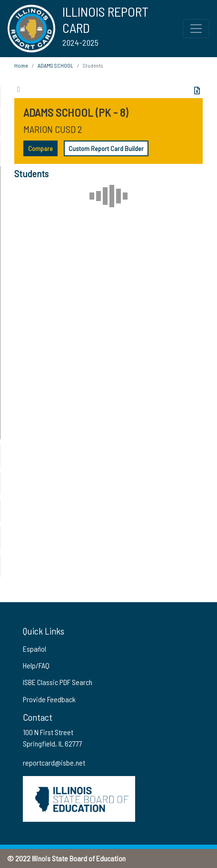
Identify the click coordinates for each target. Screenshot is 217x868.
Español (35, 649)
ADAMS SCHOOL (55, 65)
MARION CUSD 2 (53, 129)
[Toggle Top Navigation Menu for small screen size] (196, 29)
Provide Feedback (49, 699)
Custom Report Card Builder (106, 148)
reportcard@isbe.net (54, 762)
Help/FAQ (36, 665)
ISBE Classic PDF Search (58, 682)
